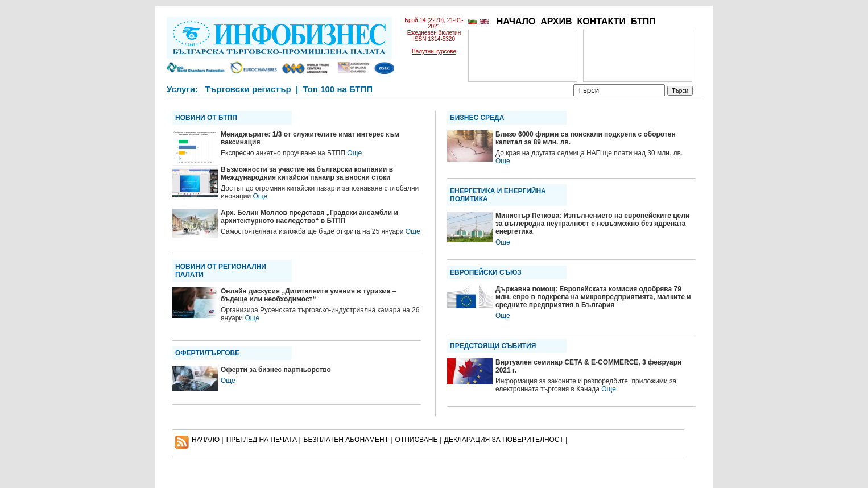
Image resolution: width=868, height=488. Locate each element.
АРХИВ (556, 21)
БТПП (643, 21)
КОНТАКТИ (601, 21)
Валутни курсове (434, 51)
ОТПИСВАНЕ (417, 440)
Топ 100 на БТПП (338, 89)
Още (354, 153)
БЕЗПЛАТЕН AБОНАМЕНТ (346, 440)
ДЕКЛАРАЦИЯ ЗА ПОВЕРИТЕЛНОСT (504, 440)
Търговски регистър (248, 89)
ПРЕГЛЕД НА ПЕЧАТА (262, 440)
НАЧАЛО (516, 21)
